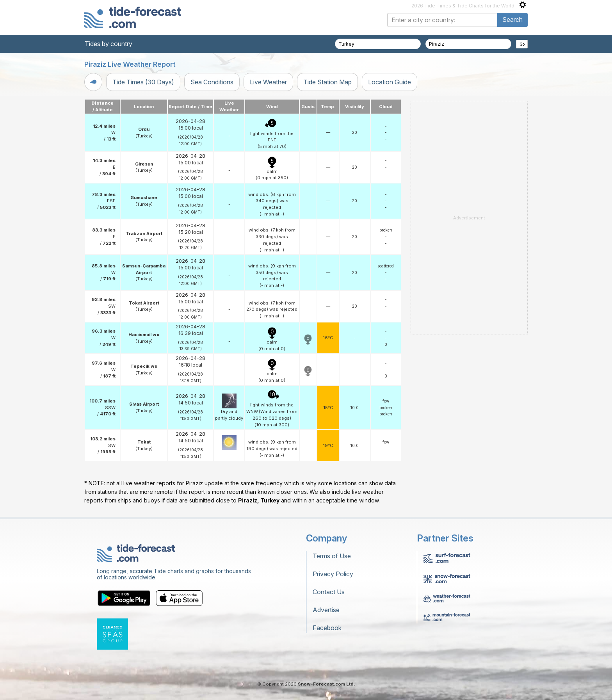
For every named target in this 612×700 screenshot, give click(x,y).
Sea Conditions (212, 82)
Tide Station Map (327, 82)
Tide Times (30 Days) (143, 82)
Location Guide (390, 82)
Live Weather (268, 82)
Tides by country (109, 44)
